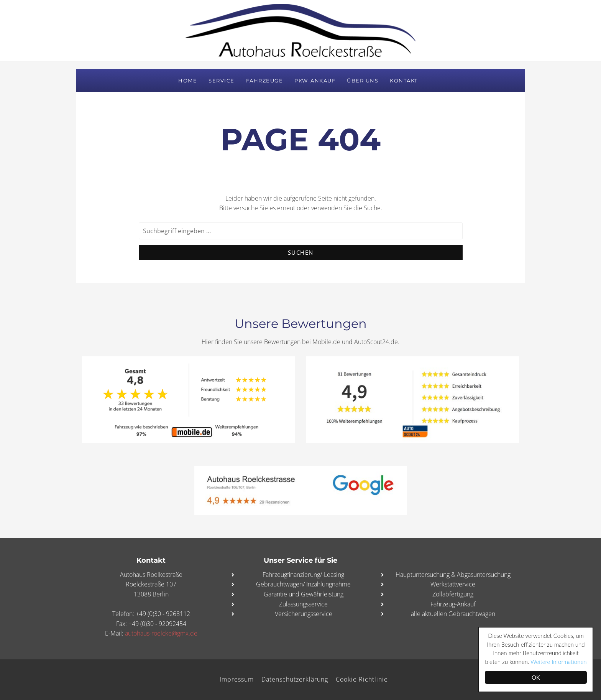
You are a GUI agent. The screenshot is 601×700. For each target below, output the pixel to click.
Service (222, 81)
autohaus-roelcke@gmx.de (161, 633)
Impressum (237, 679)
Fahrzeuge (265, 81)
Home (188, 81)
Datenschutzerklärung (295, 679)
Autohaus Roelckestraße (300, 30)
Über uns (363, 81)
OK (536, 677)
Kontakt (404, 81)
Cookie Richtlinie (362, 679)
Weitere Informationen (558, 662)
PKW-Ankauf (315, 81)
